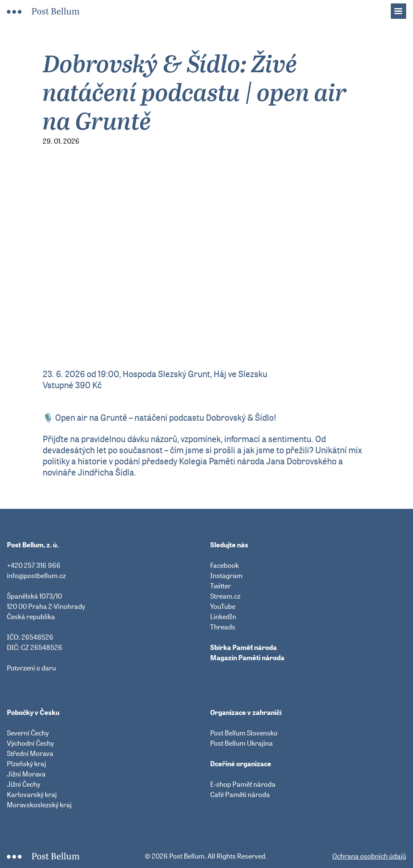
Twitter (221, 586)
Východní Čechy (30, 743)
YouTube (223, 606)
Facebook (224, 565)
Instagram (226, 576)
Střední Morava (30, 753)
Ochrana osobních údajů (369, 856)
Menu (403, 9)
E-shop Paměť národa (243, 784)
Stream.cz (225, 596)
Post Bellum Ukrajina (242, 743)
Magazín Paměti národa (247, 658)
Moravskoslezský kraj (39, 805)
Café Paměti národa (240, 794)
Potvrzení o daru (31, 668)
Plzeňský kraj (26, 764)
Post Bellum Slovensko (244, 733)
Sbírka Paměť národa (243, 647)
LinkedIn (223, 617)
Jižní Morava (26, 774)
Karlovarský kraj (32, 794)
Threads (223, 627)
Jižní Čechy (23, 784)
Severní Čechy (28, 733)
